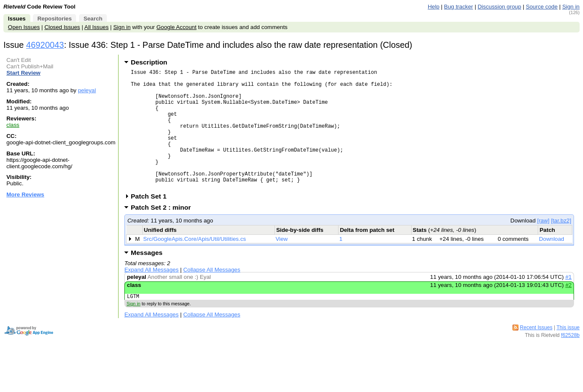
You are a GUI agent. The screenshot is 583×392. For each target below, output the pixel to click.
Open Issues (24, 27)
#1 (569, 303)
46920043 (45, 45)
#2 (569, 311)
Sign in (571, 7)
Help (434, 7)
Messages (147, 278)
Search (93, 19)
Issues (17, 19)
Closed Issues (62, 27)
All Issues (96, 27)
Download (552, 265)
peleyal (87, 90)
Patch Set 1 (152, 222)
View (282, 265)
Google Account (177, 27)
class (13, 125)
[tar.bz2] (561, 246)
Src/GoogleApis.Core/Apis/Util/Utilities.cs (194, 265)
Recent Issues (536, 354)
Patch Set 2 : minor (164, 233)
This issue (568, 354)
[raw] (543, 246)
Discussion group (500, 7)
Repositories (54, 19)
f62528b (570, 362)
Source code (542, 7)
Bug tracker (459, 7)
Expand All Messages (152, 295)
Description (149, 62)
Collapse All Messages (212, 295)
